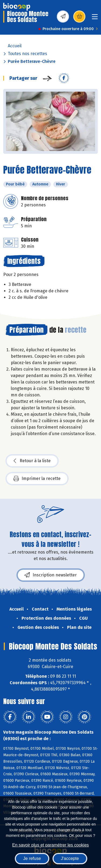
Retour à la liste (32, 461)
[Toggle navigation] (95, 18)
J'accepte (70, 858)
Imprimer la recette (37, 479)
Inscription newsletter (51, 575)
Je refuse (32, 858)
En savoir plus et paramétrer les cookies (50, 845)
